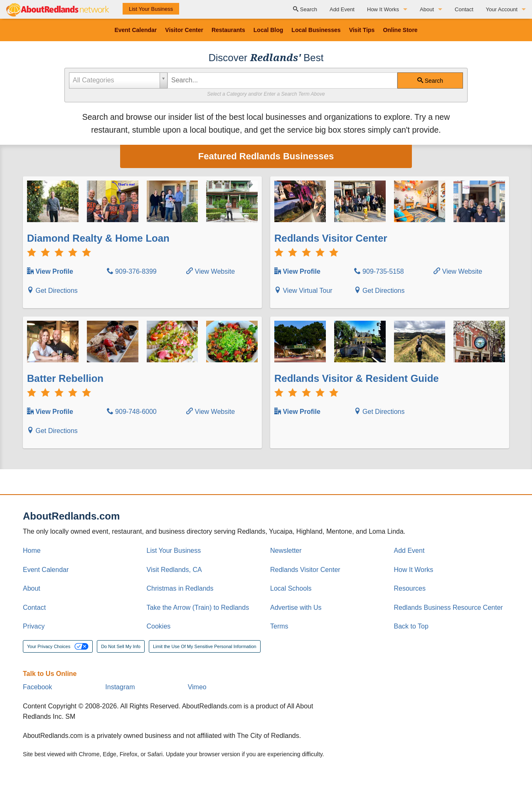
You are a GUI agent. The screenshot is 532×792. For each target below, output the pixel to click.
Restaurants (228, 30)
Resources (410, 588)
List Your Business (151, 9)
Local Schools (291, 588)
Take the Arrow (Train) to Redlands (198, 608)
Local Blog (268, 30)
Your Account (502, 9)
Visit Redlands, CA (174, 570)
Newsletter (286, 551)
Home (32, 551)
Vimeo (197, 687)
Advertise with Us (296, 608)
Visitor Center (184, 30)
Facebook (37, 687)
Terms (279, 626)
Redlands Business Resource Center (448, 608)
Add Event (342, 9)
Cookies (159, 626)
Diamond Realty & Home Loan (98, 238)
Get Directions (52, 291)
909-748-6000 (132, 412)
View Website (211, 271)
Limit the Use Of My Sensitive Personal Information (205, 646)
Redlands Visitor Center (331, 238)
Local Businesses (316, 30)
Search (305, 9)
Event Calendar (135, 30)
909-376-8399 (132, 271)
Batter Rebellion (65, 378)
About (427, 9)
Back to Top (411, 626)
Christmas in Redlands (180, 588)
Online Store (400, 30)
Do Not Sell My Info (121, 646)
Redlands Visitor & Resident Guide (357, 378)
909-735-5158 (379, 271)
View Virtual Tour (303, 291)
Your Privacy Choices (58, 646)
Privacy (34, 626)
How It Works (383, 9)
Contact (464, 9)
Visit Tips (362, 30)
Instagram (120, 687)
